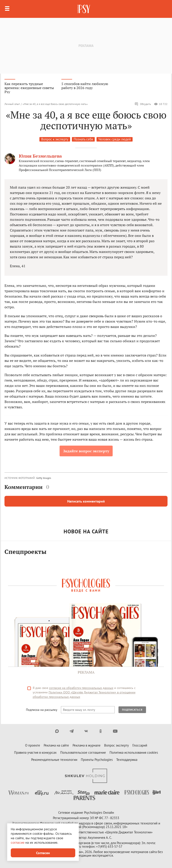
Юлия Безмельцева (40, 156)
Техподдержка (127, 760)
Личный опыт (12, 104)
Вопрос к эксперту (55, 139)
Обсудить (143, 104)
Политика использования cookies (134, 752)
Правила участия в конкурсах (35, 752)
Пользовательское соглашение (83, 752)
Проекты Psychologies (97, 760)
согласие (18, 842)
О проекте (33, 745)
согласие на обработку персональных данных (81, 688)
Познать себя (83, 139)
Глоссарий (140, 745)
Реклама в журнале (87, 745)
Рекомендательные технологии (54, 760)
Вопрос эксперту (116, 745)
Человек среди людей (115, 139)
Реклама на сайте (56, 745)
